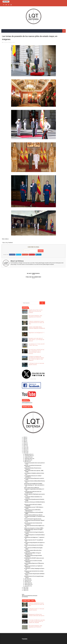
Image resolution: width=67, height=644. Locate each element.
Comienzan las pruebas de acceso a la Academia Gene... (33, 492)
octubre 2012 (28, 457)
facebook (10, 243)
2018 (25, 444)
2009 (25, 590)
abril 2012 (27, 582)
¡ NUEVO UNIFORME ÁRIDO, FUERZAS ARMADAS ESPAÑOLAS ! (37, 328)
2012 (25, 453)
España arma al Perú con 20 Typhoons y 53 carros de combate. (35, 311)
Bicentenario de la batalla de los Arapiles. (33, 484)
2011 (25, 587)
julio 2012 (27, 461)
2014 (25, 450)
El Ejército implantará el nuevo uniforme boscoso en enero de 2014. (36, 323)
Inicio (23, 594)
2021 (25, 440)
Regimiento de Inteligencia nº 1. (37, 333)
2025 (25, 437)
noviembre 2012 (28, 456)
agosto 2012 (27, 460)
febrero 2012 (28, 584)
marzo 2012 (27, 583)
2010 (25, 589)
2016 (25, 447)
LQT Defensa (25, 597)
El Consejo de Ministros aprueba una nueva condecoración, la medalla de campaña (37, 621)
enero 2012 (27, 586)
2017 (25, 446)
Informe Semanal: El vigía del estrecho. (33, 519)
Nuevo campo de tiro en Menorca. (32, 488)
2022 (25, 439)
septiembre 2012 (28, 459)
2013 (25, 451)
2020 (25, 442)
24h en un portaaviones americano (30, 596)
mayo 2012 (27, 580)
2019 (25, 443)
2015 (25, 449)
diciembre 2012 (28, 454)
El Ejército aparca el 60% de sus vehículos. (34, 515)
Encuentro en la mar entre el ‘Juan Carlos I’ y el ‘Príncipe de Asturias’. (36, 340)
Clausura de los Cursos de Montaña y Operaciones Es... (33, 510)
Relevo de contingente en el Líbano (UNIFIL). (34, 528)
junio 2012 (27, 579)
